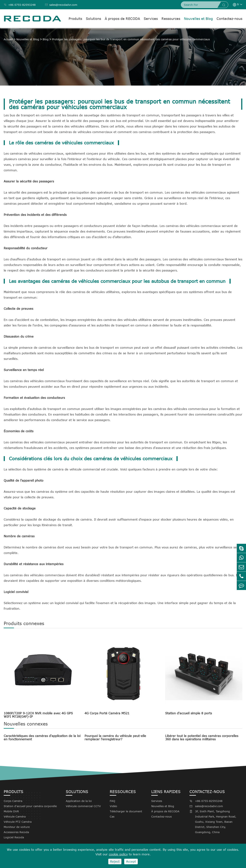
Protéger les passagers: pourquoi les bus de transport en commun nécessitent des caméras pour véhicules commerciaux (131, 39)
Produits (75, 19)
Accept (131, 862)
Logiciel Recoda (14, 837)
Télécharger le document (126, 811)
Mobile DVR (11, 811)
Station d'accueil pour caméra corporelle (30, 806)
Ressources (171, 19)
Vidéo (113, 806)
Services (151, 19)
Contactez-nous (229, 19)
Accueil (8, 39)
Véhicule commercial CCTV (83, 806)
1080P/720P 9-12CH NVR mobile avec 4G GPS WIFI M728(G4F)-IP (38, 715)
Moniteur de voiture (17, 827)
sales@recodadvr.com (61, 5)
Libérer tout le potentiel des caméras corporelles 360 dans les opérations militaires (202, 738)
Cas (112, 816)
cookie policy (118, 854)
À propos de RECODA (122, 19)
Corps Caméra (13, 801)
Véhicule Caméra (15, 816)
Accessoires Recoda (16, 832)
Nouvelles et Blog (198, 19)
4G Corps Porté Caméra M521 (107, 713)
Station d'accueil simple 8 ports (189, 713)
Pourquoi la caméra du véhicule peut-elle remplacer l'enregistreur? (115, 738)
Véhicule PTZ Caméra (18, 822)
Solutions (93, 19)
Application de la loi (79, 801)
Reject (115, 862)
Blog (46, 39)
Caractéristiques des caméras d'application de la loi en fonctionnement (42, 738)
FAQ (112, 801)
